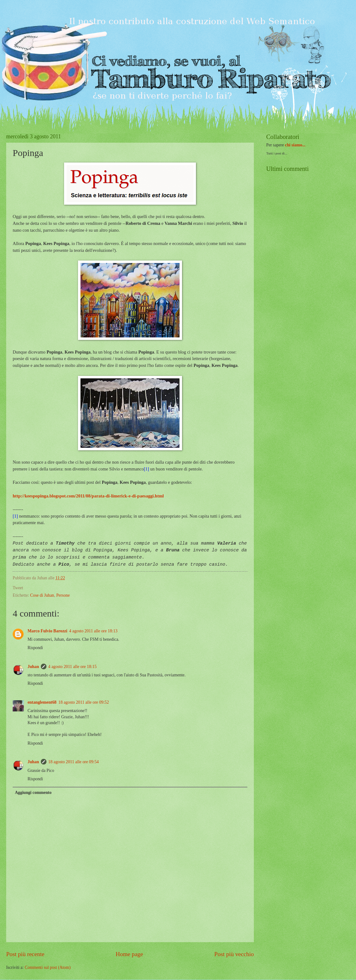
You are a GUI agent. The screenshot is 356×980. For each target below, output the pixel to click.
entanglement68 (42, 702)
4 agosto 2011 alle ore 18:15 (72, 667)
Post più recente (25, 954)
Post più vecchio (234, 954)
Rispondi (35, 648)
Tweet (18, 588)
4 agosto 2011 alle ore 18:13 (93, 631)
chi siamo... (295, 145)
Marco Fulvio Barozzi (47, 631)
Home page (129, 954)
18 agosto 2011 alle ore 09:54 (74, 762)
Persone (63, 595)
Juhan (33, 667)
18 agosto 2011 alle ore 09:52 (84, 702)
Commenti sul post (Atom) (48, 967)
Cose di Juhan (42, 595)
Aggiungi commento (33, 793)
